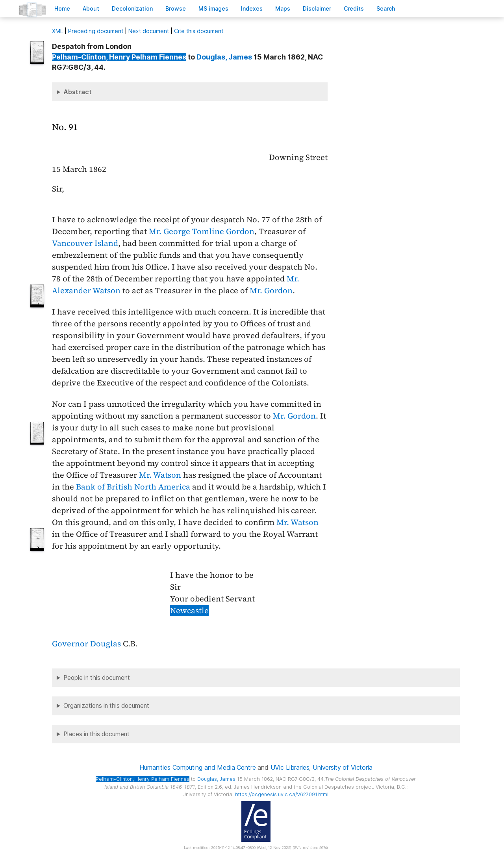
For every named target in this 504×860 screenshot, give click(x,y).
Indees (252, 8)
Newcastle (189, 611)
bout (91, 8)
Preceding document (96, 31)
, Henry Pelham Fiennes (119, 57)
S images (213, 8)
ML (57, 31)
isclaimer (317, 8)
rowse (176, 8)
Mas (283, 8)
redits (354, 8)
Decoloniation (132, 8)
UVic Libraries (290, 767)
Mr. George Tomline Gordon (202, 231)
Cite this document (199, 31)
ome (62, 8)
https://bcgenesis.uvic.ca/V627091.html (282, 794)
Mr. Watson (160, 475)
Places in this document (96, 734)
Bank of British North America (133, 487)
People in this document (97, 678)
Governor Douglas (86, 644)
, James (224, 57)
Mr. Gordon (271, 290)
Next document (149, 31)
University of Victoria (342, 767)
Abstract (78, 92)
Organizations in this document (106, 706)
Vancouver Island (85, 243)
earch (386, 8)
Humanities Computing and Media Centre (197, 767)
